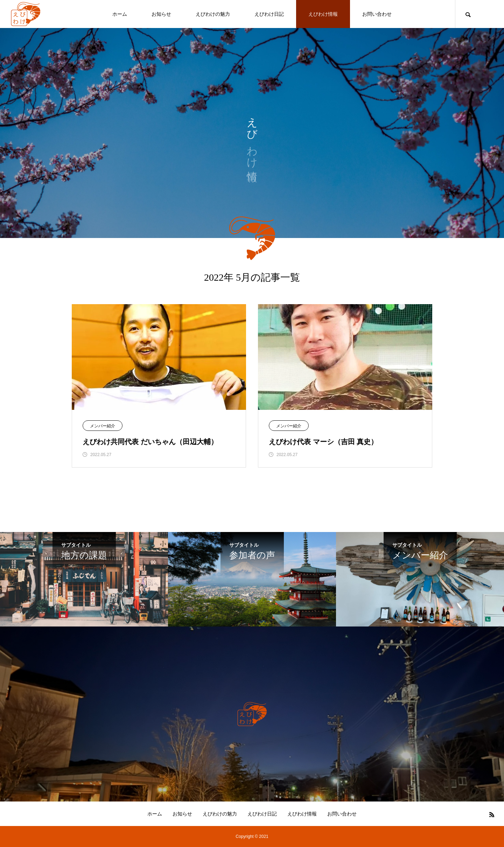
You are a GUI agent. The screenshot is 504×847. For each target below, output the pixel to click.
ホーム (120, 14)
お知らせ (161, 14)
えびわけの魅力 (213, 14)
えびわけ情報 (323, 14)
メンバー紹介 (103, 426)
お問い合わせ (377, 14)
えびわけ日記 (269, 14)
